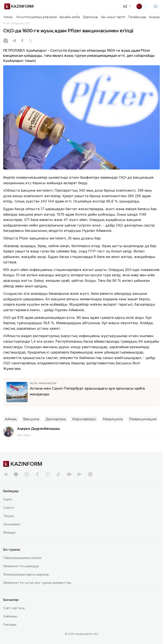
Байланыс (11, 616)
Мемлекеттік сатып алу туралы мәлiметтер (37, 583)
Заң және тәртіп (113, 17)
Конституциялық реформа (36, 17)
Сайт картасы (14, 608)
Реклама (10, 625)
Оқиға (8, 499)
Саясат (9, 508)
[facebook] (37, 474)
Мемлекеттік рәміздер (21, 566)
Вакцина (31, 419)
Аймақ (11, 419)
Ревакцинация (143, 419)
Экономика (12, 524)
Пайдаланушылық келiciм (22, 558)
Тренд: (8, 17)
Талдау (9, 516)
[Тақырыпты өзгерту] (142, 6)
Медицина (113, 419)
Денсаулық (56, 419)
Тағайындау (137, 17)
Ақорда (155, 17)
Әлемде (9, 532)
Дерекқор (91, 17)
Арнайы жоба (70, 17)
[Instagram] (6, 41)
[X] (31, 41)
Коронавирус (84, 419)
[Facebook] (22, 41)
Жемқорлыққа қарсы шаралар (26, 574)
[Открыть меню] (156, 6)
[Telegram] (14, 41)
